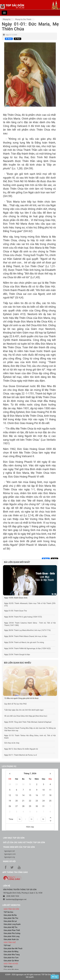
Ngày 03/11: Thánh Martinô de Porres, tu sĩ (20, 755)
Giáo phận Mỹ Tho (11, 927)
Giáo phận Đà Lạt (10, 921)
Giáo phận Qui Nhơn (11, 961)
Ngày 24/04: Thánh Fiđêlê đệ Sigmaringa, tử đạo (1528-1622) (27, 648)
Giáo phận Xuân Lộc (11, 939)
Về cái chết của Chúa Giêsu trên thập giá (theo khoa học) (26, 716)
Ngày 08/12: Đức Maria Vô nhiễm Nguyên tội (21, 749)
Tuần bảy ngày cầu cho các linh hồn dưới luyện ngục (24, 710)
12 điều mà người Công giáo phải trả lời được (21, 698)
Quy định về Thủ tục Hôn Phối (15, 704)
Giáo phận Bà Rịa (10, 915)
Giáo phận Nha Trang (12, 955)
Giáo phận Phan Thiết (12, 930)
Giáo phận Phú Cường (12, 933)
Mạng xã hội (9, 861)
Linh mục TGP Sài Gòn (14, 838)
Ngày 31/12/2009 (11, 35)
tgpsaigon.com (10, 854)
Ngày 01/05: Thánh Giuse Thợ (15, 611)
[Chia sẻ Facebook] (9, 39)
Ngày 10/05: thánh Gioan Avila (16, 598)
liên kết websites (11, 905)
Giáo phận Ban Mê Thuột (13, 948)
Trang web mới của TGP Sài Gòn (19, 847)
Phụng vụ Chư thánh (23, 19)
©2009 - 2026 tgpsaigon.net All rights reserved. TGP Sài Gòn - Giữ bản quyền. (30, 976)
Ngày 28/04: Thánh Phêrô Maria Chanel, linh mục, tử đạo (26, 636)
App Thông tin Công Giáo (15, 872)
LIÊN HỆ (7, 886)
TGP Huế (7, 945)
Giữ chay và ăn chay (12, 743)
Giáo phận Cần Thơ (11, 918)
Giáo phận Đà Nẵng (11, 952)
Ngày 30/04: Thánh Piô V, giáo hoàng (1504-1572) (23, 617)
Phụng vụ (7, 19)
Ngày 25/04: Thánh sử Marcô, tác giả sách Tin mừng (24, 642)
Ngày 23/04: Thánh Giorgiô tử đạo (17, 655)
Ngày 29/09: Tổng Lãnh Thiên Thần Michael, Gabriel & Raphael (28, 722)
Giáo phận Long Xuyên (12, 924)
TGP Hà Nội (8, 967)
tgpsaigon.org (10, 857)
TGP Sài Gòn (8, 912)
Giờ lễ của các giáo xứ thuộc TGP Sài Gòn (24, 842)
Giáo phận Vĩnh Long (12, 936)
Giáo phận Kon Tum (11, 958)
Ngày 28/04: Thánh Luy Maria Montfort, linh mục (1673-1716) (27, 630)
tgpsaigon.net (10, 851)
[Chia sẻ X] (17, 39)
